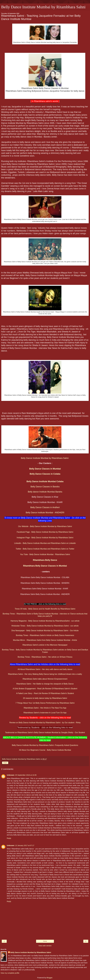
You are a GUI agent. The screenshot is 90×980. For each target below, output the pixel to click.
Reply (9, 838)
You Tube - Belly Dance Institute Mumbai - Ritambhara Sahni (45, 554)
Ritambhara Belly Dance (45, 560)
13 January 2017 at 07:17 (25, 845)
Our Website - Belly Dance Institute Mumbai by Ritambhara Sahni (45, 526)
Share (5, 763)
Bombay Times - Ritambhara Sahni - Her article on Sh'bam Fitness (45, 657)
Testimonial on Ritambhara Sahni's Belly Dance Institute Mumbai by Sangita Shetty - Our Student (45, 732)
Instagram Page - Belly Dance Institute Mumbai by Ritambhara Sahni (45, 538)
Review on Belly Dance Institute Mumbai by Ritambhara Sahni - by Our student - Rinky (45, 723)
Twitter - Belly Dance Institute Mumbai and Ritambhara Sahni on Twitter (45, 549)
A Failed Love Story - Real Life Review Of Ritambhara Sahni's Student (45, 693)
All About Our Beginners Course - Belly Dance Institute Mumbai (45, 750)
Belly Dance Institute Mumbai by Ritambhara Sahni (43, 7)
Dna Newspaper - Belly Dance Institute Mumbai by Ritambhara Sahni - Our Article (45, 631)
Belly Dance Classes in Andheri (45, 507)
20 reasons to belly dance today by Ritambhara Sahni (45, 698)
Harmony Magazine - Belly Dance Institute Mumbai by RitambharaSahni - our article (45, 621)
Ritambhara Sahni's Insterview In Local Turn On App (45, 713)
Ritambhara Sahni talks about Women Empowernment (45, 679)
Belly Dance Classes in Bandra (45, 487)
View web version (45, 946)
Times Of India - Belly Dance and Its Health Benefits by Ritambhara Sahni (45, 609)
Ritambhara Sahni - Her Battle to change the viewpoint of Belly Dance (45, 684)
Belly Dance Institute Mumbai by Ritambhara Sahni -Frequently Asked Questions (45, 745)
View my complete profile (10, 973)
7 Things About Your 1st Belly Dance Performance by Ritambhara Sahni (45, 703)
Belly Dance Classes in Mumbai (45, 469)
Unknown (11, 775)
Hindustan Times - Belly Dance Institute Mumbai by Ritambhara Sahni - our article (45, 626)
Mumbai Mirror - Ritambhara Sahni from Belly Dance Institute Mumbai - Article (45, 640)
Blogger (50, 978)
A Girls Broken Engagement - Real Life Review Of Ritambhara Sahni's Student (45, 689)
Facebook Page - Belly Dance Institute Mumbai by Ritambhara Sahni (45, 532)
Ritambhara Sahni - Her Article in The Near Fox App (45, 708)
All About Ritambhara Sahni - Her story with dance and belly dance (45, 669)
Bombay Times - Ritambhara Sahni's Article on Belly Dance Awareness (45, 635)
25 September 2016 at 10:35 (26, 775)
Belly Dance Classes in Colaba (45, 474)
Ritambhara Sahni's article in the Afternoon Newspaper (45, 645)
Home (45, 941)
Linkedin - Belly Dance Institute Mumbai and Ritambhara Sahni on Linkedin (45, 543)
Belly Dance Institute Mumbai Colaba (45, 481)
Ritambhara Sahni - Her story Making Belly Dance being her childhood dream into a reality (45, 674)
